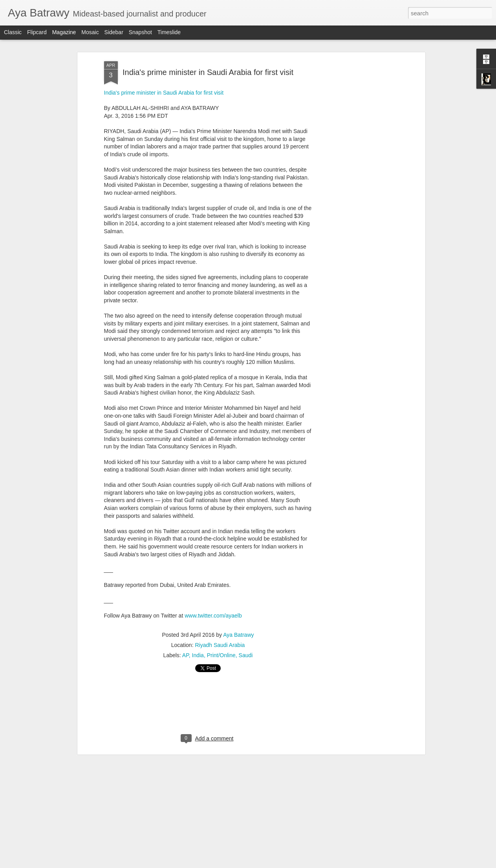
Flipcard (37, 32)
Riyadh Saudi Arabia (220, 645)
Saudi (246, 655)
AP (186, 655)
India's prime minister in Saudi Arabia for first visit (208, 72)
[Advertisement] (355, 185)
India (198, 655)
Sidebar (114, 32)
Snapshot (140, 32)
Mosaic (90, 32)
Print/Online (221, 655)
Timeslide (169, 32)
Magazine (64, 32)
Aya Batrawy (238, 635)
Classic (13, 32)
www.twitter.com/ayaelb (213, 616)
